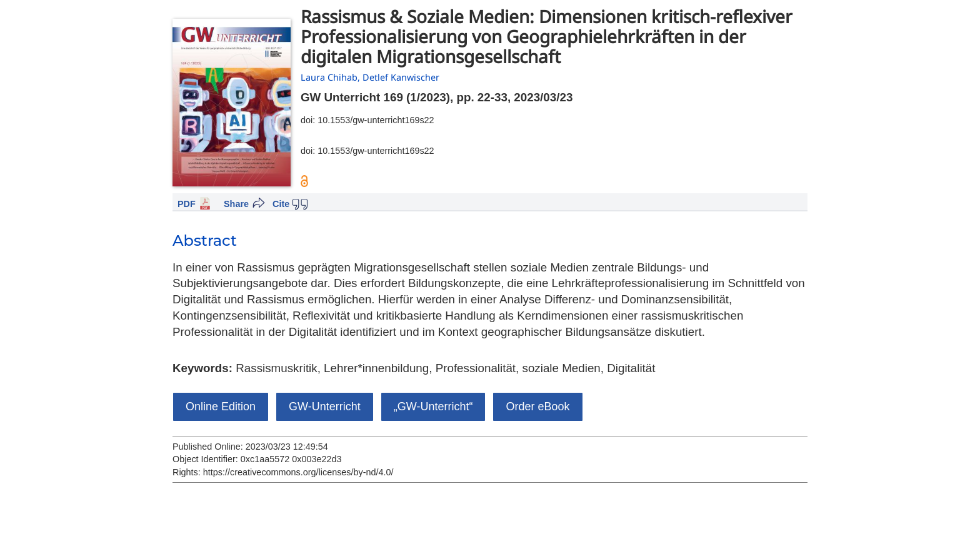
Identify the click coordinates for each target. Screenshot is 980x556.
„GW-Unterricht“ (433, 407)
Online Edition (221, 407)
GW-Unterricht (325, 407)
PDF (187, 204)
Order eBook (537, 407)
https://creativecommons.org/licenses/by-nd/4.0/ (298, 472)
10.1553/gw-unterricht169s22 (376, 120)
